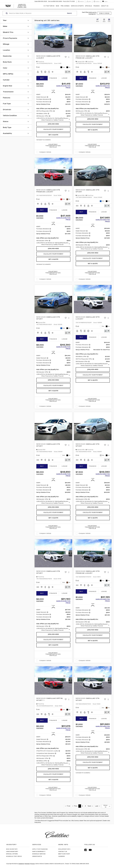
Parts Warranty (39, 852)
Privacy (33, 864)
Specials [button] (89, 6)
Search (69, 13)
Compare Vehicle (45, 152)
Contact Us (63, 852)
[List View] (109, 21)
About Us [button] (105, 6)
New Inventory (12, 849)
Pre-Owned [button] (65, 6)
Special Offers (12, 854)
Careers (62, 856)
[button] (70, 38)
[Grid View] (104, 21)
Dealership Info (64, 849)
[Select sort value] (98, 20)
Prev (75, 806)
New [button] (58, 6)
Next (90, 806)
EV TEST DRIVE (49, 6)
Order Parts (37, 856)
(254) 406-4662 (53, 124)
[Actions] (69, 57)
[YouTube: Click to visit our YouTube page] (91, 850)
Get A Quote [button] (53, 135)
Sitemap (27, 864)
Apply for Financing (40, 849)
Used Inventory (12, 852)
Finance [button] (97, 6)
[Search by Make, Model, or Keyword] (37, 13)
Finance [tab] (53, 78)
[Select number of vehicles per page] (107, 806)
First (68, 806)
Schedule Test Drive (14, 856)
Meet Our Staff (64, 854)
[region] (53, 107)
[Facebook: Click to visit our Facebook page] (86, 850)
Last (98, 806)
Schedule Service (39, 854)
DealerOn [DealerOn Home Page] (21, 864)
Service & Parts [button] (77, 6)
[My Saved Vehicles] (105, 2)
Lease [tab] (65, 78)
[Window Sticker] (69, 72)
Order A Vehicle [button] (104, 13)
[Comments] (66, 72)
